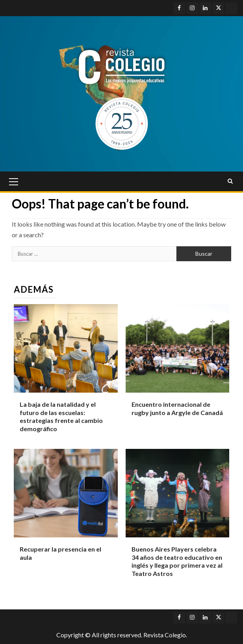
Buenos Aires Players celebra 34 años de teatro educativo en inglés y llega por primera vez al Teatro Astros (177, 561)
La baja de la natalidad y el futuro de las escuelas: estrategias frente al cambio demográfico (61, 416)
